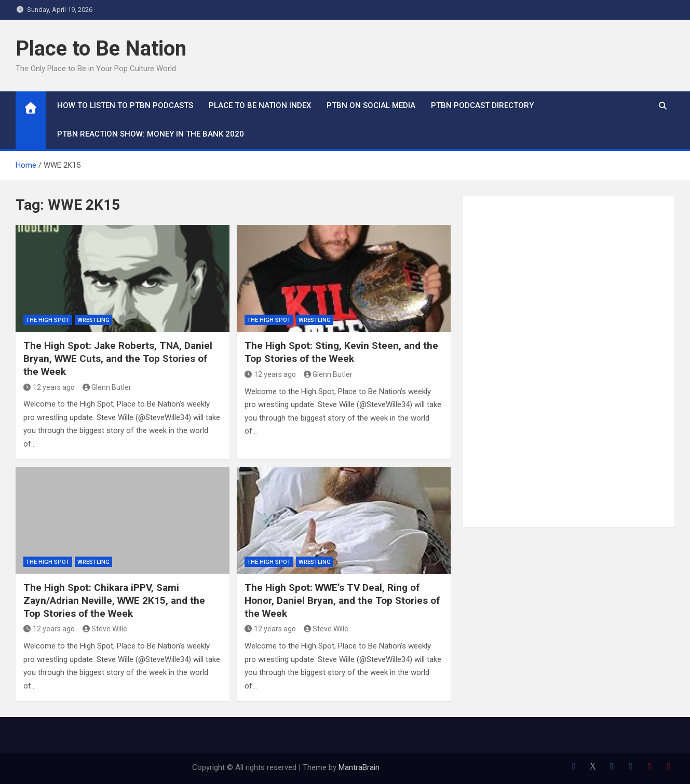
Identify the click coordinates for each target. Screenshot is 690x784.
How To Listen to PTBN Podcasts (125, 105)
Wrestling (93, 320)
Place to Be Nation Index (260, 105)
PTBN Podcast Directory (482, 105)
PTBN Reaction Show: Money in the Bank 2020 (151, 134)
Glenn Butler (107, 387)
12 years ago (49, 387)
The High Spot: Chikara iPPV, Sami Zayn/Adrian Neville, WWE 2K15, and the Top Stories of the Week (114, 600)
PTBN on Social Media (371, 105)
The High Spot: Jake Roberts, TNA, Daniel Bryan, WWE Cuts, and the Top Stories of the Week (118, 358)
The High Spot (48, 320)
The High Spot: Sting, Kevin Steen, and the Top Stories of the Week (341, 352)
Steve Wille (105, 629)
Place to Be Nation (101, 49)
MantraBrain (359, 767)
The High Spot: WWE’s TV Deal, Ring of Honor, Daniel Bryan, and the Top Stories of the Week (342, 600)
